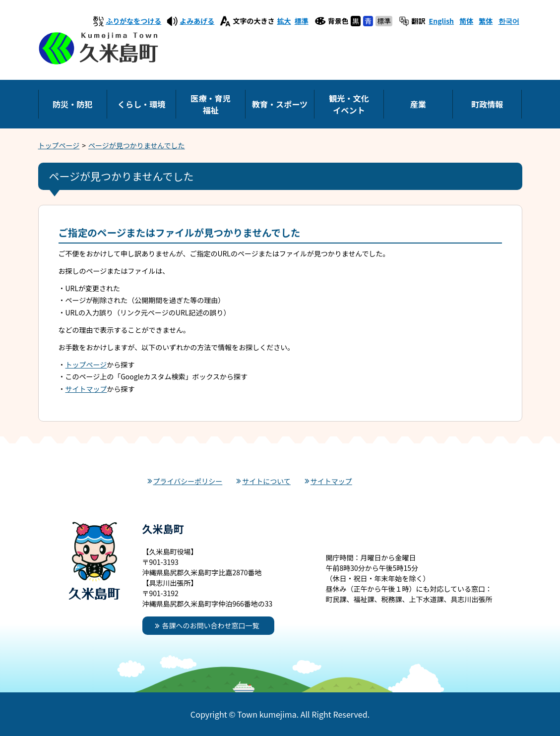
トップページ (59, 145)
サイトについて (266, 481)
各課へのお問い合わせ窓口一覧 (211, 625)
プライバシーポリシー (188, 481)
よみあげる (197, 21)
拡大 (284, 21)
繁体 (486, 21)
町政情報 (487, 104)
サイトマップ (86, 389)
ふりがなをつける (133, 21)
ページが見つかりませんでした (137, 145)
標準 (302, 21)
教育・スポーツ (280, 104)
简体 (466, 21)
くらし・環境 (142, 104)
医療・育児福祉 (210, 104)
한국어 (509, 21)
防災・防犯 (72, 104)
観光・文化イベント (349, 104)
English (442, 21)
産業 (418, 104)
